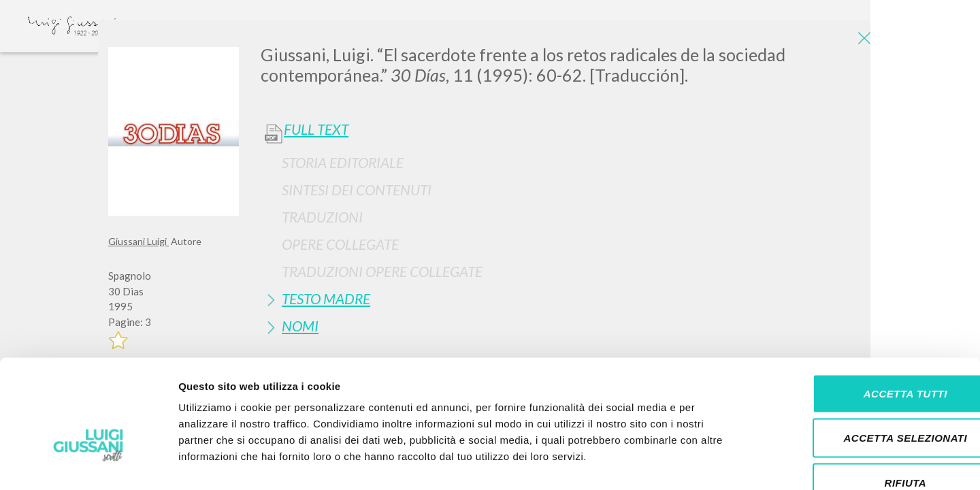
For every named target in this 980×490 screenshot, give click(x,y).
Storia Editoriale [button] (343, 162)
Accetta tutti (866, 311)
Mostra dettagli (716, 463)
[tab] (566, 162)
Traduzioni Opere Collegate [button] (382, 271)
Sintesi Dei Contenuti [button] (357, 190)
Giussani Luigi (138, 241)
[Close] (862, 41)
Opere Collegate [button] (340, 244)
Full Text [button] (316, 129)
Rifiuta (866, 401)
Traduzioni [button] (322, 217)
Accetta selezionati (866, 356)
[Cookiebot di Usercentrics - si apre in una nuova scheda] (88, 463)
